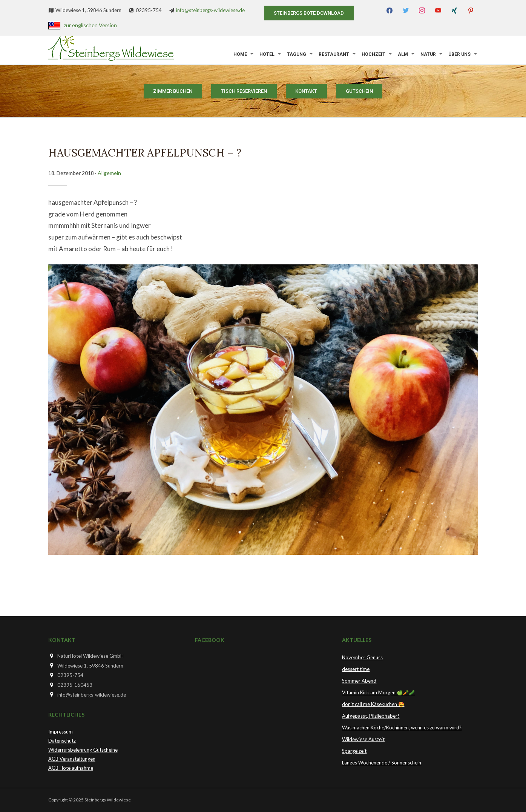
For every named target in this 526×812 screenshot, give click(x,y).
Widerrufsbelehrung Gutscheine (83, 750)
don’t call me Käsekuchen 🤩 (373, 704)
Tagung (297, 54)
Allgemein (109, 173)
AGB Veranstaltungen (72, 759)
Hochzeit (373, 54)
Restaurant (334, 54)
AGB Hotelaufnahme (71, 768)
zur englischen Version (90, 25)
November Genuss (362, 657)
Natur (428, 54)
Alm (403, 54)
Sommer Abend (359, 681)
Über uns (459, 54)
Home (240, 54)
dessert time (356, 669)
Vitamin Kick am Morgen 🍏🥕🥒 (378, 692)
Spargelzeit (354, 751)
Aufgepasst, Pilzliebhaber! (371, 716)
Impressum (61, 732)
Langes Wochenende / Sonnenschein (382, 763)
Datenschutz (62, 741)
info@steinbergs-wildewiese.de (210, 10)
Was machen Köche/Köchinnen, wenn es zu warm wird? (402, 728)
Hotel (267, 54)
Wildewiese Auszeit (363, 739)
